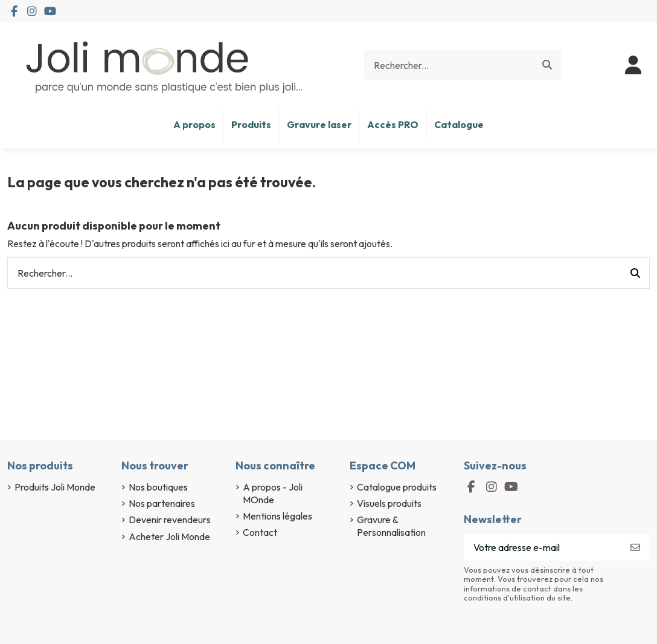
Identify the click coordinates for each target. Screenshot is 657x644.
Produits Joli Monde (55, 487)
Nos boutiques (158, 487)
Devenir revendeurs (170, 520)
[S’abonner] (635, 548)
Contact (260, 532)
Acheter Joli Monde (169, 536)
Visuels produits (389, 503)
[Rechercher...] (547, 65)
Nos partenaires (162, 503)
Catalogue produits (397, 487)
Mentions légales (277, 516)
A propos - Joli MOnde (273, 493)
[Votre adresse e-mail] (543, 548)
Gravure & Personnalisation (391, 526)
